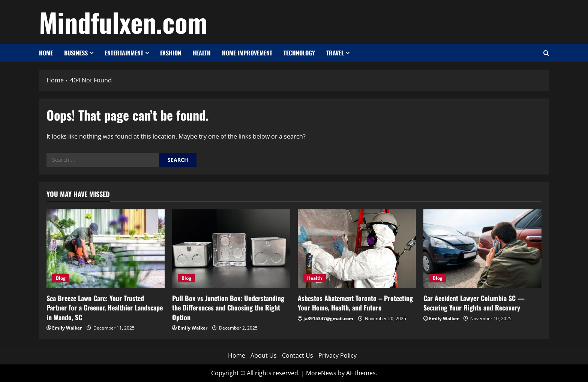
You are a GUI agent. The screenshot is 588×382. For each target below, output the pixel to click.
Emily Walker (67, 328)
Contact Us (298, 355)
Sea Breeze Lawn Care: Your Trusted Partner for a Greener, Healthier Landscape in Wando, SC (105, 307)
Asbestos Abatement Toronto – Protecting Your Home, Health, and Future (355, 303)
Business (76, 53)
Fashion (171, 53)
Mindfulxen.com (123, 22)
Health (202, 53)
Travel (335, 53)
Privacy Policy (337, 355)
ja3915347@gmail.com (328, 319)
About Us (264, 355)
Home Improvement (247, 53)
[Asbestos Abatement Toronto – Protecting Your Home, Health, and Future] (357, 249)
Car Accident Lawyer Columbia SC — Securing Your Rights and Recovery (474, 303)
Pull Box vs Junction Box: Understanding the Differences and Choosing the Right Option (228, 307)
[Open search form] (546, 53)
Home (46, 53)
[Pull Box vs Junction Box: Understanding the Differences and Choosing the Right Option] (231, 249)
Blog (61, 278)
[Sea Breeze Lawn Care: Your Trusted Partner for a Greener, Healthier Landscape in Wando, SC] (106, 249)
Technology (299, 53)
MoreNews (321, 373)
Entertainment (124, 53)
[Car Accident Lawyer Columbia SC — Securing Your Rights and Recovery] (482, 249)
